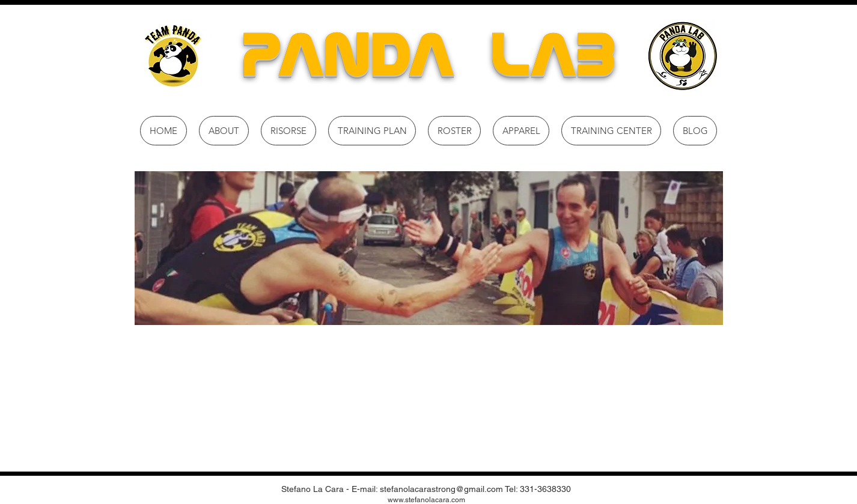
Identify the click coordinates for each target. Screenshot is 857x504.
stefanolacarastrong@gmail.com (441, 489)
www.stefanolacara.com (426, 500)
